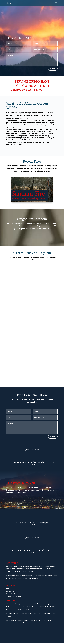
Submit (53, 69)
